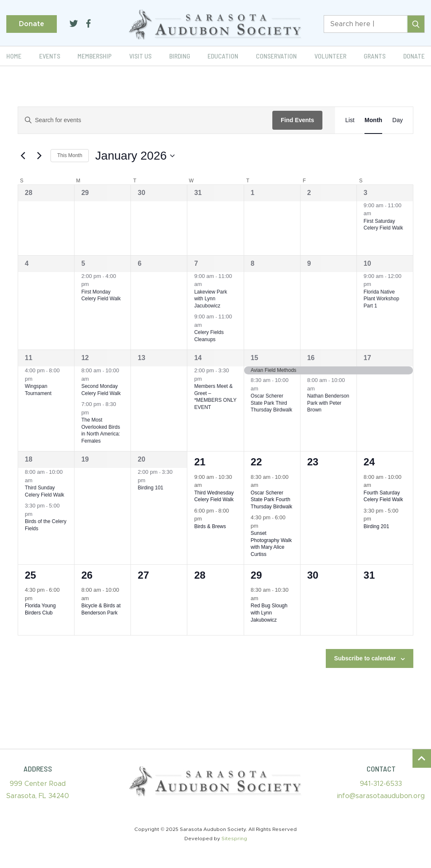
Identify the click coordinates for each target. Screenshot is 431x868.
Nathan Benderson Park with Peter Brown (328, 403)
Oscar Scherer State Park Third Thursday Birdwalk (272, 403)
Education (223, 56)
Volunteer (330, 56)
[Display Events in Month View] (373, 120)
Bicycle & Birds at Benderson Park (101, 609)
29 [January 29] (257, 575)
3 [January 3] (366, 193)
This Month (70, 155)
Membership (94, 56)
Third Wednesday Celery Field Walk (214, 496)
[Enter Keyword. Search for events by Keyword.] (145, 120)
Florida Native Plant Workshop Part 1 (382, 299)
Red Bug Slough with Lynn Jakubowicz (269, 613)
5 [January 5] (83, 263)
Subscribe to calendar (365, 658)
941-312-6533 (381, 784)
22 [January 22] (257, 462)
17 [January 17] (367, 358)
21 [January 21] (200, 462)
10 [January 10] (367, 263)
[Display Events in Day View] (398, 120)
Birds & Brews (210, 526)
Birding (180, 56)
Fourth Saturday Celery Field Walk (383, 496)
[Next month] (39, 156)
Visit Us (140, 56)
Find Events (297, 120)
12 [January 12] (85, 358)
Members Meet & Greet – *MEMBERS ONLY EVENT (215, 397)
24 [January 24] (369, 462)
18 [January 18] (29, 459)
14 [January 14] (198, 358)
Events (50, 56)
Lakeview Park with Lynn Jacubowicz (210, 299)
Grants (375, 56)
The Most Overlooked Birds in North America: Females (101, 430)
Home (14, 56)
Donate (32, 24)
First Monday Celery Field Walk (101, 295)
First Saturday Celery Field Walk (383, 225)
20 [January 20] (141, 459)
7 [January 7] (196, 263)
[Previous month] (23, 156)
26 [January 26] (87, 575)
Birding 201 (376, 526)
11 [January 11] (29, 358)
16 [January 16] (311, 358)
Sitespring (234, 839)
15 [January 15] (255, 358)
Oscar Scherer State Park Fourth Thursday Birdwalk (272, 500)
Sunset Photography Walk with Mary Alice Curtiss (271, 544)
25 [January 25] (31, 575)
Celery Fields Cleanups (209, 336)
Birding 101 (150, 488)
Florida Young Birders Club (40, 609)
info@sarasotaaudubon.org (381, 796)
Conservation (276, 56)
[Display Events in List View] (350, 120)
